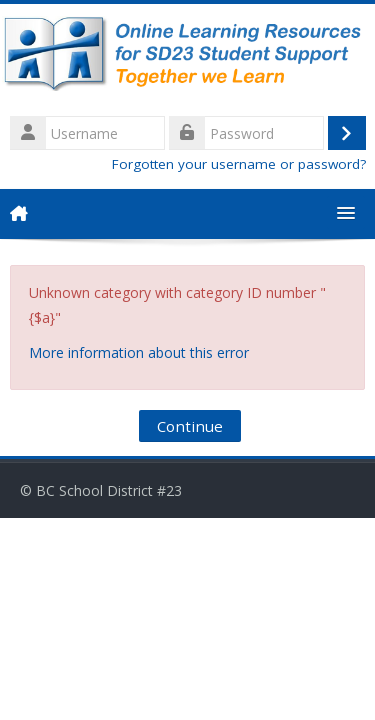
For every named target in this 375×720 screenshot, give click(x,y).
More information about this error (139, 352)
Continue (190, 426)
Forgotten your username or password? (239, 164)
